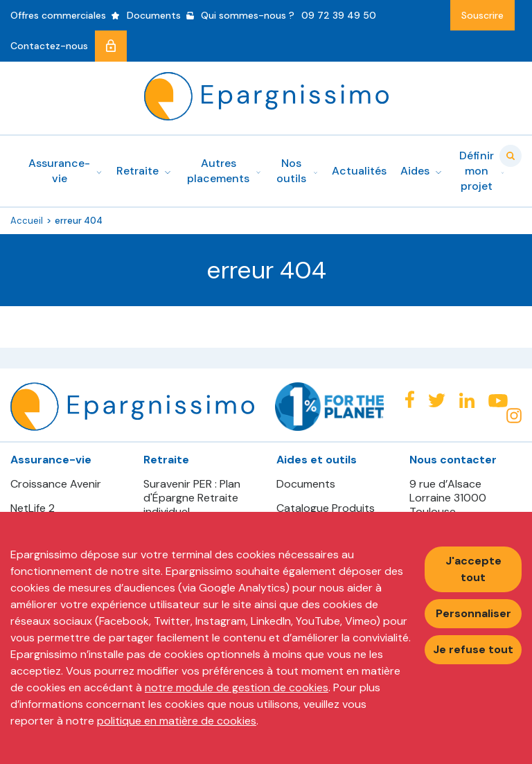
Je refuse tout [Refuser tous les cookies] (473, 649)
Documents (306, 484)
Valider (511, 156)
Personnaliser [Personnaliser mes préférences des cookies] (473, 613)
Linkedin (467, 400)
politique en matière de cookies (177, 721)
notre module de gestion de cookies (237, 687)
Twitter (437, 401)
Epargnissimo (266, 96)
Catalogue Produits (326, 508)
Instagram (514, 416)
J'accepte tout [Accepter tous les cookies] (473, 569)
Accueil (27, 221)
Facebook (409, 399)
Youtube (498, 401)
